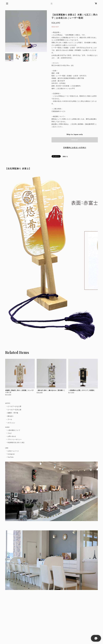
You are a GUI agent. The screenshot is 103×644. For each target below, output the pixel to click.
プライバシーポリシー (15, 439)
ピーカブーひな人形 (14, 406)
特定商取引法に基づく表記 (16, 442)
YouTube (11, 457)
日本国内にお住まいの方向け (75, 148)
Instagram (11, 454)
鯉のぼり (11, 416)
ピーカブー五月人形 (14, 410)
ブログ (10, 433)
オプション (11, 423)
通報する (65, 156)
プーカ (10, 419)
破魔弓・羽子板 (13, 413)
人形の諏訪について (14, 430)
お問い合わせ (12, 436)
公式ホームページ (13, 451)
